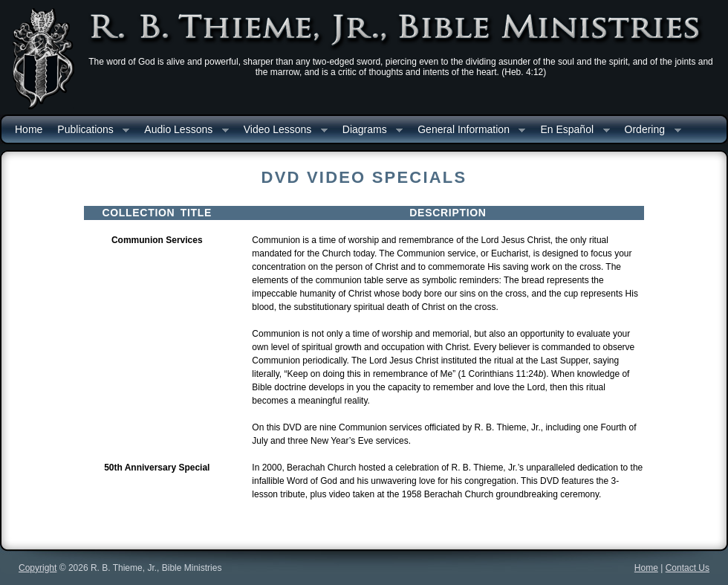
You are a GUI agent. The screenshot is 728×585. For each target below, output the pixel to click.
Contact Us (688, 568)
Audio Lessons (182, 130)
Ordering (649, 130)
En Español (571, 130)
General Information (468, 130)
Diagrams (369, 130)
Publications (90, 130)
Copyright (38, 568)
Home (29, 129)
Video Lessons (282, 130)
